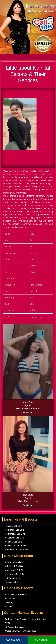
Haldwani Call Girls (14, 530)
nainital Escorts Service (16, 546)
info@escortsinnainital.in (16, 627)
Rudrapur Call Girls (14, 538)
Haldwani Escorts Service (17, 550)
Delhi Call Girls (12, 578)
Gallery (9, 603)
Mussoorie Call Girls (15, 570)
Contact (9, 607)
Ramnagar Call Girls (15, 534)
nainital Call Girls (13, 526)
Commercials (12, 599)
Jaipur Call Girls (13, 582)
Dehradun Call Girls (15, 562)
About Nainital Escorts (16, 595)
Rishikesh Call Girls (15, 566)
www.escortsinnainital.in (25, 631)
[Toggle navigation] (42, 57)
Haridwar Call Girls (14, 574)
